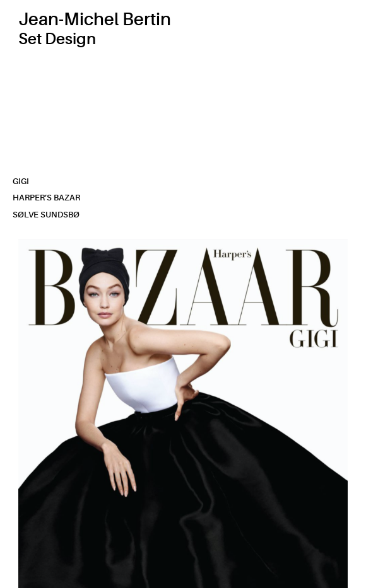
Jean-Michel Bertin (95, 20)
